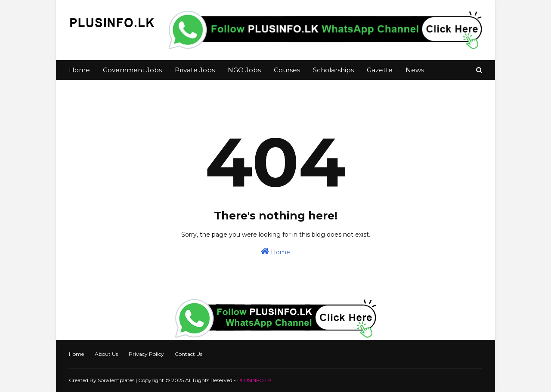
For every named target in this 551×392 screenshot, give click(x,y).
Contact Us (189, 354)
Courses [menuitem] (287, 70)
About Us (106, 354)
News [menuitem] (415, 70)
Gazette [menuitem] (380, 70)
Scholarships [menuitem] (333, 70)
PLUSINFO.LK (254, 380)
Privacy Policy (146, 354)
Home (275, 252)
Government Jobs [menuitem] (132, 70)
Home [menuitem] (79, 70)
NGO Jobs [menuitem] (244, 70)
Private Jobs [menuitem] (195, 70)
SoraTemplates (116, 380)
